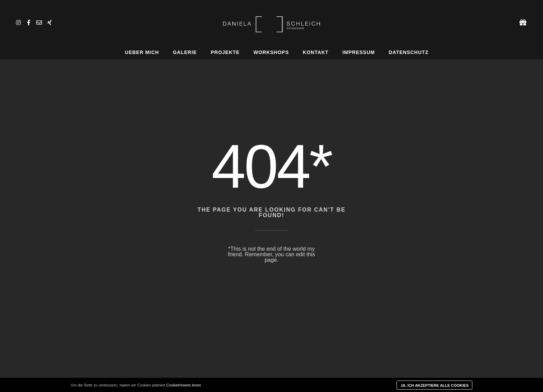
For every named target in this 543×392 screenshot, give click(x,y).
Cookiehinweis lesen (184, 385)
